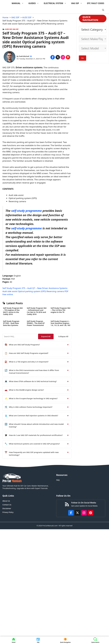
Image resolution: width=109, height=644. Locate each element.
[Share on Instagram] (63, 57)
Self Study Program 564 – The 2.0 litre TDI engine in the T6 (60, 310)
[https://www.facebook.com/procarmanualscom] (71, 513)
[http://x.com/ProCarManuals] (78, 513)
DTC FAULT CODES (96, 3)
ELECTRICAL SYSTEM (56, 3)
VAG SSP (78, 3)
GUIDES (35, 3)
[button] (103, 10)
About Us (6, 501)
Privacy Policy (8, 512)
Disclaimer (7, 508)
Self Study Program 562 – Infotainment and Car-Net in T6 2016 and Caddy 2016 (37, 311)
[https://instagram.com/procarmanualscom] (84, 513)
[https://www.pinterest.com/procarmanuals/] (91, 513)
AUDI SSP (8, 29)
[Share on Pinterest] (68, 57)
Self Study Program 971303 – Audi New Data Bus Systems (11, 323)
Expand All (49, 336)
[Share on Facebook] (53, 57)
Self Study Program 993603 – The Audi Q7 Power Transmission (36, 323)
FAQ (58, 480)
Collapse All (64, 336)
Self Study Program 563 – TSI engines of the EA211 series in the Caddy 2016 (13, 311)
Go (83, 58)
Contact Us (7, 505)
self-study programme (26, 211)
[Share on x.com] (58, 57)
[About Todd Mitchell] (10, 57)
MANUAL (19, 3)
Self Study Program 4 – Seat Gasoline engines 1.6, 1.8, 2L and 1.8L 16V (60, 323)
